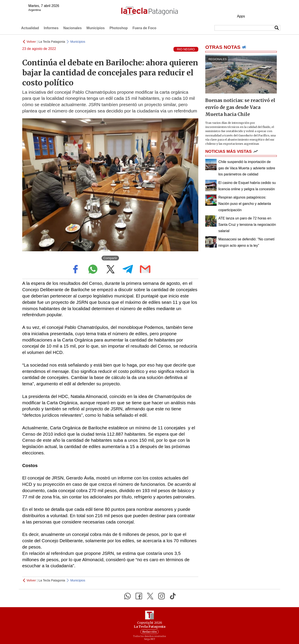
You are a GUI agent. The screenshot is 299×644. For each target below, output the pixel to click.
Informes (51, 28)
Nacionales (72, 28)
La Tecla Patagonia (52, 42)
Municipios (96, 28)
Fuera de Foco (144, 28)
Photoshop (119, 28)
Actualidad (30, 28)
